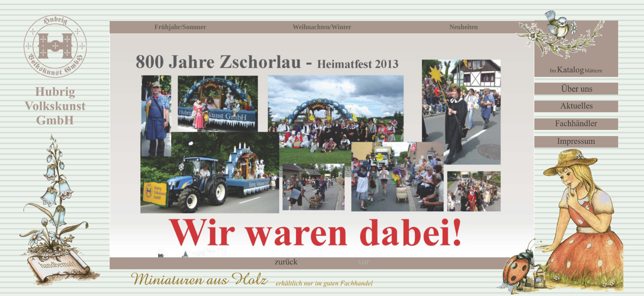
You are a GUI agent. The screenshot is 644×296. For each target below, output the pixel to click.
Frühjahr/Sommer (180, 27)
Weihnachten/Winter (322, 27)
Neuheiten (463, 27)
